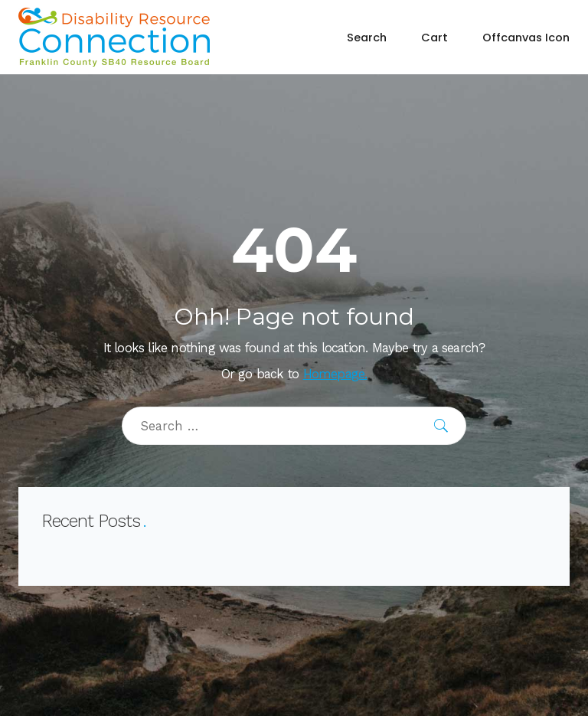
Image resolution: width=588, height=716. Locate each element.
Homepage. (335, 374)
